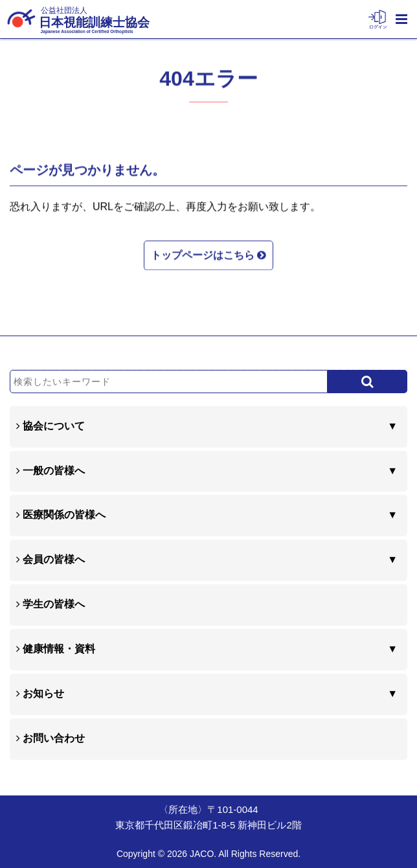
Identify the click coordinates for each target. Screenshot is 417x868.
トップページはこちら (208, 254)
